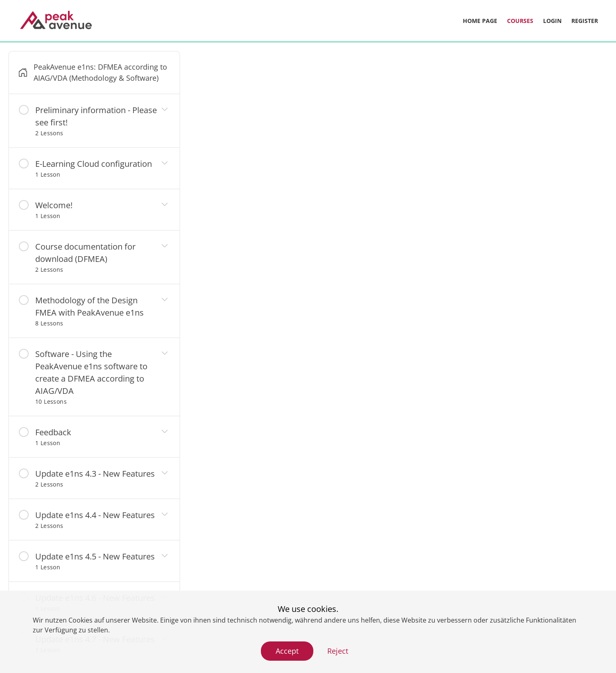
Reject (338, 651)
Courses (520, 21)
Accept (287, 651)
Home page (480, 21)
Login (552, 21)
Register (585, 21)
